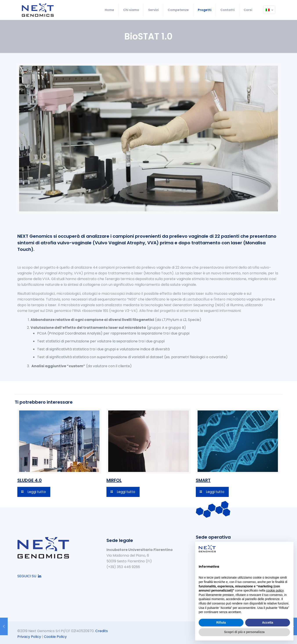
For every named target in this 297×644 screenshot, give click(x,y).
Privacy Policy (29, 637)
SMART (203, 480)
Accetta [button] (268, 622)
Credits (102, 631)
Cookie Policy (55, 637)
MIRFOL (114, 480)
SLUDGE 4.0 (30, 480)
